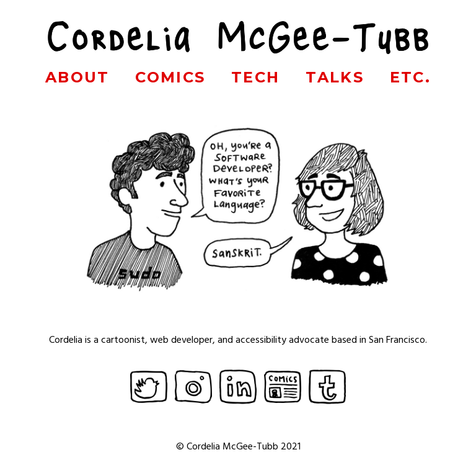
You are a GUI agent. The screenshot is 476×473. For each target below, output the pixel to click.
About (77, 77)
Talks (335, 77)
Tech (256, 77)
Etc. (411, 77)
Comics (170, 77)
